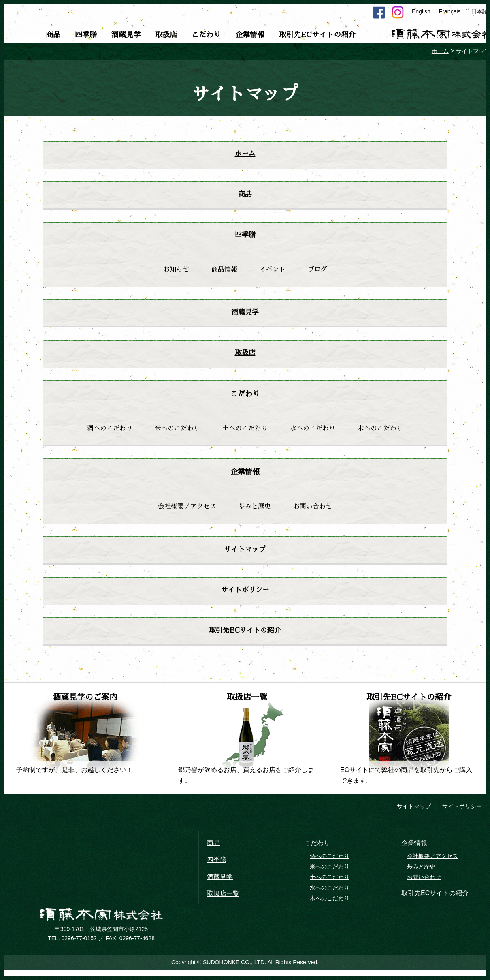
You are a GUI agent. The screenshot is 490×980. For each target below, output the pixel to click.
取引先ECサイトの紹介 (317, 35)
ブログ (317, 272)
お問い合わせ (313, 511)
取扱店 (166, 35)
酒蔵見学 (126, 35)
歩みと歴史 (255, 511)
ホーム (245, 154)
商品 (53, 35)
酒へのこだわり (110, 432)
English (421, 11)
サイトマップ (245, 554)
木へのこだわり (380, 432)
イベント (273, 272)
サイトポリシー (245, 595)
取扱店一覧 (223, 900)
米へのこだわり (177, 432)
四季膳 (86, 35)
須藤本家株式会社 (101, 920)
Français (450, 11)
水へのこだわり (313, 432)
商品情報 (224, 272)
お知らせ (176, 272)
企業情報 (250, 35)
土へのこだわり (245, 432)
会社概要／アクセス (187, 511)
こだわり (206, 35)
